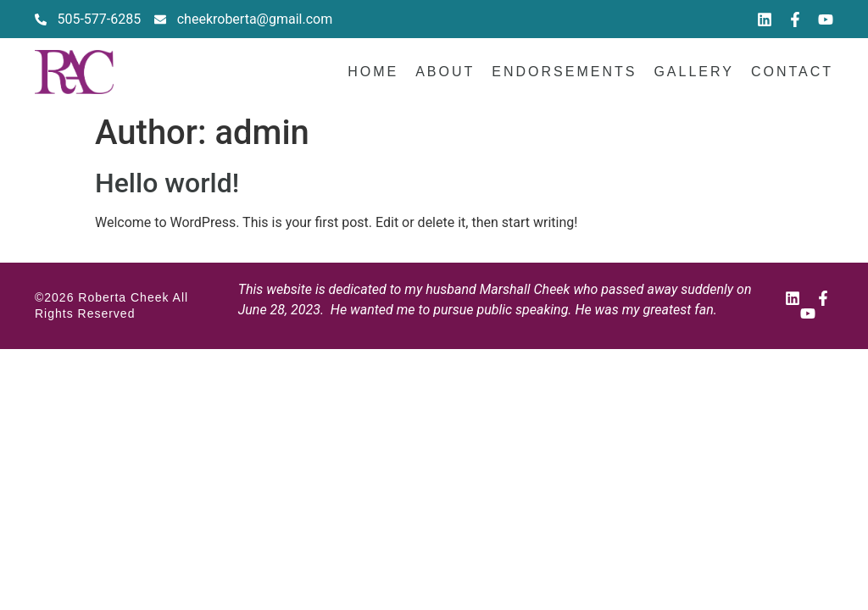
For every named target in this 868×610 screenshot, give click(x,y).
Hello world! (167, 183)
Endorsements (564, 72)
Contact (792, 72)
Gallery (694, 72)
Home (373, 72)
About (445, 72)
